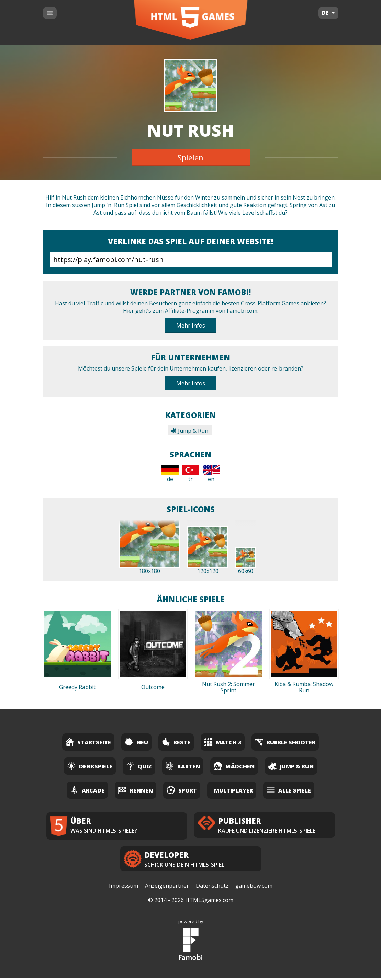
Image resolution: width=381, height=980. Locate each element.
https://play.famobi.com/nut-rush (191, 260)
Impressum (124, 888)
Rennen (136, 790)
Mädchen (234, 766)
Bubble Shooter (285, 742)
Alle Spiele (289, 790)
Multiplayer (233, 790)
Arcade (87, 790)
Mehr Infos (191, 326)
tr (191, 474)
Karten (183, 766)
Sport (182, 790)
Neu (136, 742)
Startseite (88, 742)
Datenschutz (212, 888)
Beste (176, 742)
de (170, 474)
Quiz (139, 766)
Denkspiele (90, 766)
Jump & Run (190, 431)
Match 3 (223, 742)
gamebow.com (254, 888)
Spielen (190, 157)
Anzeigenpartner (167, 888)
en (211, 474)
